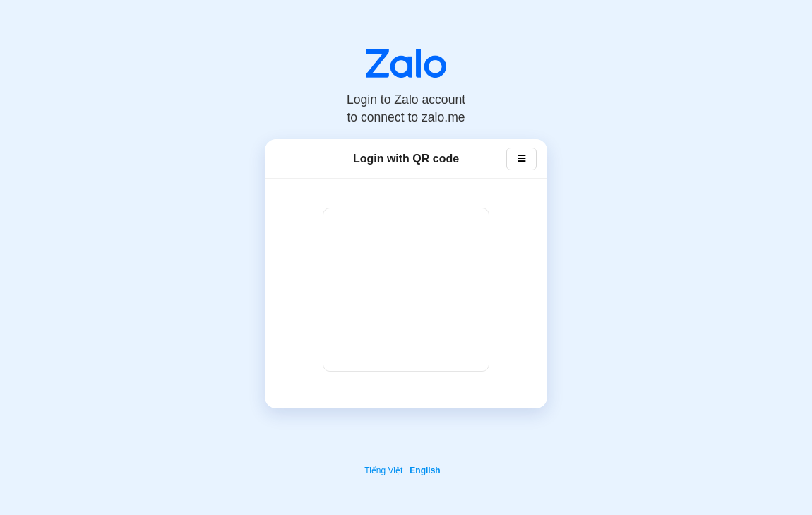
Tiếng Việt (383, 470)
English (425, 470)
